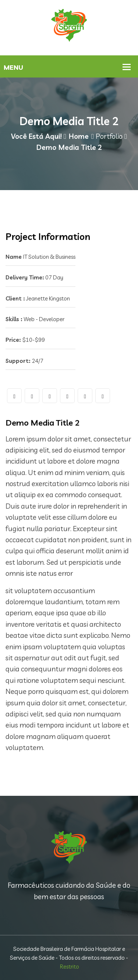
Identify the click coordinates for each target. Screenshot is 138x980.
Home (79, 136)
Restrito (70, 967)
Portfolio (109, 136)
